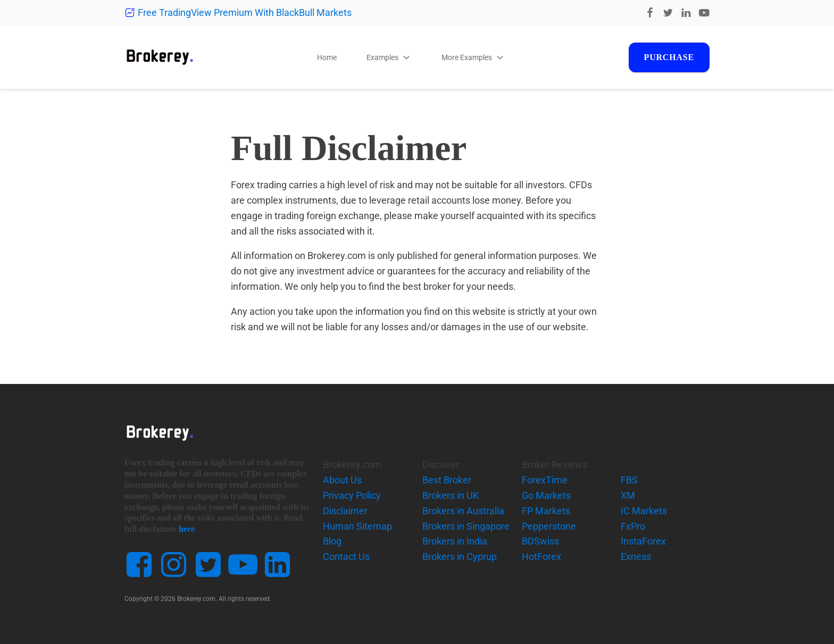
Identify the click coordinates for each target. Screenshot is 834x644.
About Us (342, 480)
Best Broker (447, 480)
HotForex (541, 557)
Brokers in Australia (463, 511)
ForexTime (545, 480)
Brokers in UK (451, 495)
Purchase (669, 57)
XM (628, 495)
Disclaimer (345, 511)
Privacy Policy (352, 495)
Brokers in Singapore (466, 526)
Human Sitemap (357, 526)
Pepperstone (549, 526)
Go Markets (546, 495)
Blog (332, 541)
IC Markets (644, 511)
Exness (636, 557)
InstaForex (643, 541)
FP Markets (546, 511)
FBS (629, 480)
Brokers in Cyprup (460, 557)
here (187, 529)
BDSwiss (540, 541)
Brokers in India (455, 541)
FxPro (633, 526)
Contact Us (346, 557)
